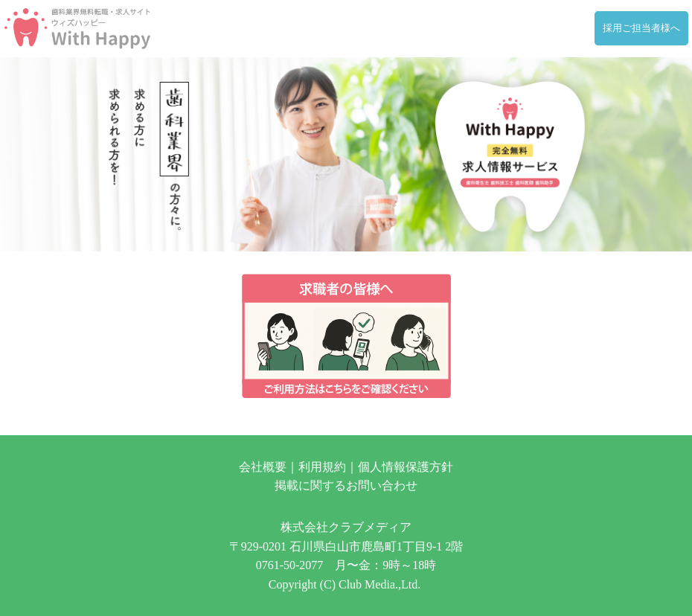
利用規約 (322, 467)
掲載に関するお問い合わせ (346, 485)
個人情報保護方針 (406, 467)
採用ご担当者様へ (641, 28)
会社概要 (263, 467)
